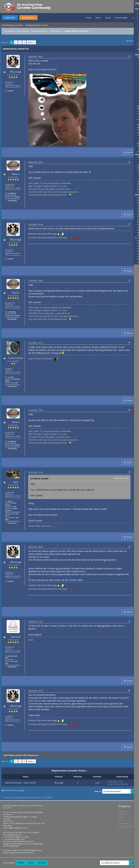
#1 (129, 56)
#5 (129, 343)
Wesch (16, 174)
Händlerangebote (40, 31)
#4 (129, 280)
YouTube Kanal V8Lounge (45, 234)
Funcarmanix (16, 358)
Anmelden (10, 18)
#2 (129, 162)
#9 (129, 621)
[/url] (31, 234)
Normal (21, 863)
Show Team (124, 823)
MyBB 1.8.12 (17, 850)
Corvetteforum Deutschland (16, 31)
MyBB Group (37, 850)
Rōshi (22, 853)
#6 (129, 410)
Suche (108, 18)
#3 (129, 224)
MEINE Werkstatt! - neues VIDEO (21, 783)
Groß (31, 863)
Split (15, 482)
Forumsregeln (121, 18)
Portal (88, 18)
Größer (42, 863)
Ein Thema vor (31, 755)
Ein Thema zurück (13, 755)
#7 (129, 472)
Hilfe (134, 18)
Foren (98, 18)
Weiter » (31, 42)
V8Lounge (55, 31)
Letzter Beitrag (114, 784)
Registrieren (28, 18)
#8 (129, 547)
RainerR (16, 637)
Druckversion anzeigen (14, 790)
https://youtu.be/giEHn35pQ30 (42, 69)
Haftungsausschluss (128, 826)
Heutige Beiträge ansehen (37, 25)
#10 (129, 690)
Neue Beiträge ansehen (12, 25)
